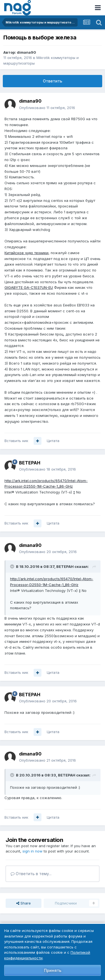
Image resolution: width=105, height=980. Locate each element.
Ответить (53, 81)
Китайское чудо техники (26, 253)
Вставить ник (16, 441)
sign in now (32, 851)
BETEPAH (30, 463)
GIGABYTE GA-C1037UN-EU (29, 287)
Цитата (53, 441)
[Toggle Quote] (13, 566)
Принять (53, 970)
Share (24, 903)
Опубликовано (47, 108)
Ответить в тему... (31, 874)
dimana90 (26, 52)
